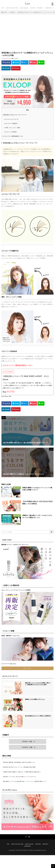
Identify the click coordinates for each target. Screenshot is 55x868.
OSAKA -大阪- (27, 741)
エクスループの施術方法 (11, 123)
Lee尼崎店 (12, 12)
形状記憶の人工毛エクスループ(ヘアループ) (14, 115)
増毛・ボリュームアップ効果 (12, 128)
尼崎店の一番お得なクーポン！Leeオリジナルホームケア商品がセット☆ (37, 516)
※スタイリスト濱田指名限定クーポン (13, 136)
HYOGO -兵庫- (27, 747)
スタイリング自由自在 (10, 132)
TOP (3, 8)
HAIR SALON (24, 8)
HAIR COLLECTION (12, 8)
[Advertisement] (27, 34)
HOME (5, 12)
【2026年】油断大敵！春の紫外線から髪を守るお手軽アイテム (19, 762)
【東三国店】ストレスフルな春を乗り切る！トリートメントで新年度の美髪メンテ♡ (24, 781)
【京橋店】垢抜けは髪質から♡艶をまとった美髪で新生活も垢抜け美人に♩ (22, 772)
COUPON (33, 8)
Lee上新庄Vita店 (16, 502)
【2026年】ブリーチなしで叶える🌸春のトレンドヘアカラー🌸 (19, 777)
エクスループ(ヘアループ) (11, 119)
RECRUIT (40, 8)
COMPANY (48, 8)
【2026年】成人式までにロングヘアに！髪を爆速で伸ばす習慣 (19, 767)
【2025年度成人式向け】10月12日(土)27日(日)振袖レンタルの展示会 (37, 503)
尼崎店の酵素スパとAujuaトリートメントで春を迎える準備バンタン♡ (37, 489)
